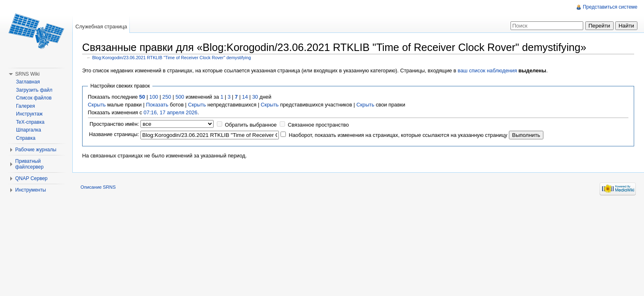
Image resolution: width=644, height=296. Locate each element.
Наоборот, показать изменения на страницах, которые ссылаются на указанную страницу (398, 135)
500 (180, 97)
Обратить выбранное (251, 125)
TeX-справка (30, 122)
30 (255, 97)
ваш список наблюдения (487, 71)
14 (245, 97)
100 (154, 97)
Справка (26, 138)
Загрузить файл (34, 90)
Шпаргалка (29, 130)
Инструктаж (29, 114)
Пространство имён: (114, 124)
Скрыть (97, 105)
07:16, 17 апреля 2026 (171, 112)
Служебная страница (101, 27)
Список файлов (34, 98)
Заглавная (28, 82)
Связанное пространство (319, 125)
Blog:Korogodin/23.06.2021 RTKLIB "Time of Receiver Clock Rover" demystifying (172, 58)
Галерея (25, 106)
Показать (157, 105)
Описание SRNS (98, 187)
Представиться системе (610, 7)
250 (167, 97)
